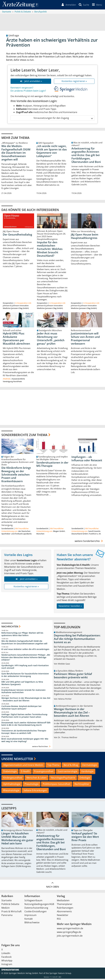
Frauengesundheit (44, 773)
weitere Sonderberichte (89, 542)
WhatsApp (7, 962)
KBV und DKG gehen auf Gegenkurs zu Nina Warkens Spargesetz (22, 684)
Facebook (6, 958)
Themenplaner (65, 905)
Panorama (7, 916)
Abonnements (64, 913)
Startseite (7, 902)
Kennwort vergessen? (22, 89)
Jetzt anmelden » (31, 82)
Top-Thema (53, 766)
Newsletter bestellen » (70, 607)
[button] (96, 5)
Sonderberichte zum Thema (24, 436)
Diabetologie (10, 773)
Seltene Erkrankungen (35, 792)
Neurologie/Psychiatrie (63, 779)
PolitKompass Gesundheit (57, 785)
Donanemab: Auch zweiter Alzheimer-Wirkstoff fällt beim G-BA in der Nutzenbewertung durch (26, 725)
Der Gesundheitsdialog (17, 236)
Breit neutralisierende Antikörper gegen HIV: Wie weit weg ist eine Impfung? (25, 741)
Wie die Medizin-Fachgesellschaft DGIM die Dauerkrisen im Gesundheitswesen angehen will (16, 154)
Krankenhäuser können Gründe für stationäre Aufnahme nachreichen (23, 692)
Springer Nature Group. (61, 974)
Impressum (30, 916)
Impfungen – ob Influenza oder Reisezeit (87, 460)
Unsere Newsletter (17, 760)
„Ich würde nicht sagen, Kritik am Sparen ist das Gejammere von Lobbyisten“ (52, 152)
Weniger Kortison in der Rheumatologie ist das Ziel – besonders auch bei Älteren (26, 701)
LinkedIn (6, 954)
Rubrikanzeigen (65, 909)
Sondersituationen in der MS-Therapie (52, 465)
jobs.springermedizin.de (70, 937)
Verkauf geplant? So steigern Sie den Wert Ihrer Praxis (85, 838)
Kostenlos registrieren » (74, 82)
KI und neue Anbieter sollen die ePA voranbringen (25, 650)
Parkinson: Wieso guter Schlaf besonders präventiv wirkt (73, 677)
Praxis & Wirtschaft (12, 913)
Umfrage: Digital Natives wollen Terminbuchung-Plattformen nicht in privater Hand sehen (25, 717)
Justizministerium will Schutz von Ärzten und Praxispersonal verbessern (85, 340)
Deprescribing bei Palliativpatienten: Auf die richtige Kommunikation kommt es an (77, 640)
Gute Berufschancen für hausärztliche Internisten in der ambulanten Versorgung (25, 676)
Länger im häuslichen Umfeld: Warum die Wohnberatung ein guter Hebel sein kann (17, 840)
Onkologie (85, 779)
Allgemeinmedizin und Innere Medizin (23, 766)
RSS (59, 920)
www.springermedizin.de (70, 930)
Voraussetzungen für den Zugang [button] (63, 119)
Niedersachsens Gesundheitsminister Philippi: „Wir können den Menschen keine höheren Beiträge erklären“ (26, 659)
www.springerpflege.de (69, 933)
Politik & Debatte (10, 905)
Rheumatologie (11, 792)
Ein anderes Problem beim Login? (28, 92)
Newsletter (63, 916)
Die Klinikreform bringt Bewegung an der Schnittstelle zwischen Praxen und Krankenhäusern (16, 476)
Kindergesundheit (13, 779)
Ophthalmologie (12, 785)
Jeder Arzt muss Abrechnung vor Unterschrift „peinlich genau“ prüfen (51, 340)
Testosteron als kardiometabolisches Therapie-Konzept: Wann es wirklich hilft (24, 733)
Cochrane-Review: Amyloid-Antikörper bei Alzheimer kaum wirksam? (21, 709)
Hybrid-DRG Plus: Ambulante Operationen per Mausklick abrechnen (16, 340)
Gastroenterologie (67, 773)
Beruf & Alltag (71, 766)
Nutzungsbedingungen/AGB (39, 905)
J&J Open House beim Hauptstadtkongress (85, 237)
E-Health (25, 773)
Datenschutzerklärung (36, 909)
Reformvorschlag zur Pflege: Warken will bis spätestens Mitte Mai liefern (22, 635)
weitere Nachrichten (42, 748)
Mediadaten (63, 902)
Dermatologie (90, 766)
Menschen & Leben (36, 779)
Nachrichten (10, 628)
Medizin (6, 909)
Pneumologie (32, 785)
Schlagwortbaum (33, 902)
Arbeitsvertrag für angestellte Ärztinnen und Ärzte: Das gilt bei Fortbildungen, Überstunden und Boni (86, 156)
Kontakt (29, 920)
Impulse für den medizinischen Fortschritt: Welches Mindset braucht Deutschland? (50, 250)
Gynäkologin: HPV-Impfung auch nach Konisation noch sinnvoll (25, 668)
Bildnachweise (32, 924)
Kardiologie (87, 773)
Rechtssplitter (82, 785)
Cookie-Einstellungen (36, 913)
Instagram (7, 965)
